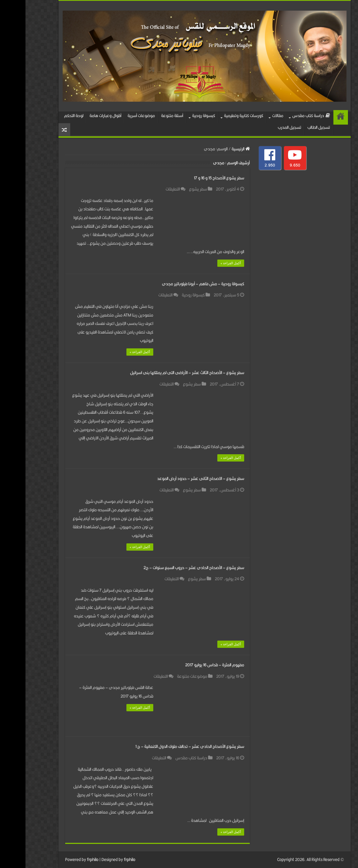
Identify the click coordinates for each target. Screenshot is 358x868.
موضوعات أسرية (116, 116)
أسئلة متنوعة (147, 116)
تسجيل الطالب (293, 127)
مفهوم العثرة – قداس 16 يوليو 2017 (189, 665)
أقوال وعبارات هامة (80, 116)
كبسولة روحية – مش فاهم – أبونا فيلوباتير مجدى (178, 284)
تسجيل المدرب (264, 127)
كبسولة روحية (178, 116)
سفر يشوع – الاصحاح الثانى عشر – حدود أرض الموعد (175, 478)
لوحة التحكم (48, 116)
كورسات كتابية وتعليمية (218, 116)
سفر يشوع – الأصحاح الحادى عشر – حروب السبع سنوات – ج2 (168, 568)
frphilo (67, 859)
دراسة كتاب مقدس (286, 116)
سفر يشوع (173, 189)
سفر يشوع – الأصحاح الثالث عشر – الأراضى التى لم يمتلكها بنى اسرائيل (162, 373)
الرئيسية (315, 117)
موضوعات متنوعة (167, 676)
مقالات (252, 116)
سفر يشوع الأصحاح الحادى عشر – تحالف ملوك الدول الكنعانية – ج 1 (164, 746)
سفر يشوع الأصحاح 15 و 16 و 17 (194, 178)
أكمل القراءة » (205, 263)
